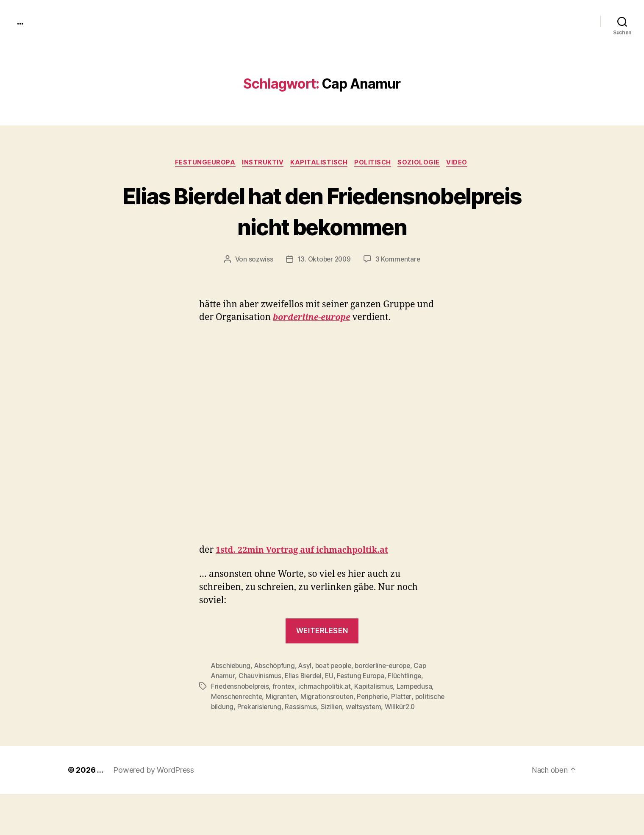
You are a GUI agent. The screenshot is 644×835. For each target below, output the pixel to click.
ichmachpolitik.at (328, 718)
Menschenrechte (237, 728)
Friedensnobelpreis (241, 718)
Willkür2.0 (227, 748)
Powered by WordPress (154, 811)
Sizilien (364, 738)
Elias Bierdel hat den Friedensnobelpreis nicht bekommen (322, 227)
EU (331, 707)
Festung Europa (363, 707)
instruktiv (260, 163)
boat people (337, 697)
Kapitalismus (377, 718)
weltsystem (397, 738)
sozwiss (259, 291)
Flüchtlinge (408, 707)
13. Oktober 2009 (324, 291)
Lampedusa (418, 718)
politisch (375, 163)
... (21, 21)
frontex (286, 718)
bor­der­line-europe (314, 349)
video (463, 163)
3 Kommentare (399, 291)
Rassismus (334, 738)
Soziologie (423, 163)
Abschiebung (232, 697)
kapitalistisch (319, 163)
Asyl (308, 697)
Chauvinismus (260, 707)
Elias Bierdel (304, 707)
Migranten (283, 728)
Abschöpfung (277, 697)
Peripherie (375, 728)
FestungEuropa (201, 163)
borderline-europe (389, 697)
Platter (405, 728)
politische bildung (238, 738)
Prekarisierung (292, 738)
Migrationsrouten (329, 728)
